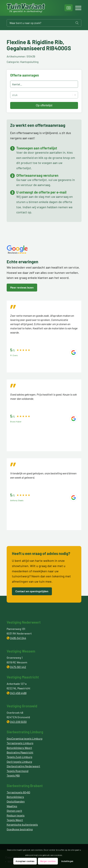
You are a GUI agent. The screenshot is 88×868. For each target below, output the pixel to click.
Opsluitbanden (16, 801)
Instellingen (67, 861)
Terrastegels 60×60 (18, 792)
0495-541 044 (18, 638)
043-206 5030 (18, 722)
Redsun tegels (16, 815)
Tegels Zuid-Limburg (19, 757)
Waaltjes (12, 806)
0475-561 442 (18, 667)
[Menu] (77, 8)
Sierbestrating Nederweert (23, 766)
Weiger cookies (48, 861)
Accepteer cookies (25, 861)
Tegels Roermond (18, 771)
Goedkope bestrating (20, 829)
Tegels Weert (15, 820)
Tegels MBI (13, 775)
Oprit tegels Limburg (19, 762)
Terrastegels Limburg (20, 743)
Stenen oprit (14, 811)
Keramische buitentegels (22, 824)
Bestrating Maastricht (20, 752)
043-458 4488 (18, 693)
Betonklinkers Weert (19, 748)
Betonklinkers (15, 797)
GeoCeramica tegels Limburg (25, 738)
